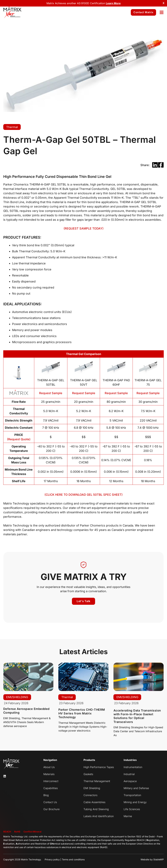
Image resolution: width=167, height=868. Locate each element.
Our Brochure (51, 809)
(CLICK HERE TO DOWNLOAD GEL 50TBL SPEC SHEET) (84, 495)
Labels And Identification (99, 816)
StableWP (159, 859)
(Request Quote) (19, 439)
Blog (46, 795)
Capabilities (51, 788)
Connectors (90, 795)
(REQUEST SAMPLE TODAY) (84, 228)
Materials (49, 774)
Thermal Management (97, 781)
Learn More (113, 3)
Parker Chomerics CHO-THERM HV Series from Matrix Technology (82, 713)
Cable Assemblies (94, 802)
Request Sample (51, 393)
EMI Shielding (92, 788)
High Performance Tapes (99, 767)
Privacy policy (52, 859)
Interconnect (51, 781)
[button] (155, 165)
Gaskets (88, 774)
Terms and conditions (73, 859)
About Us (49, 767)
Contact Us (50, 802)
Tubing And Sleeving (96, 809)
